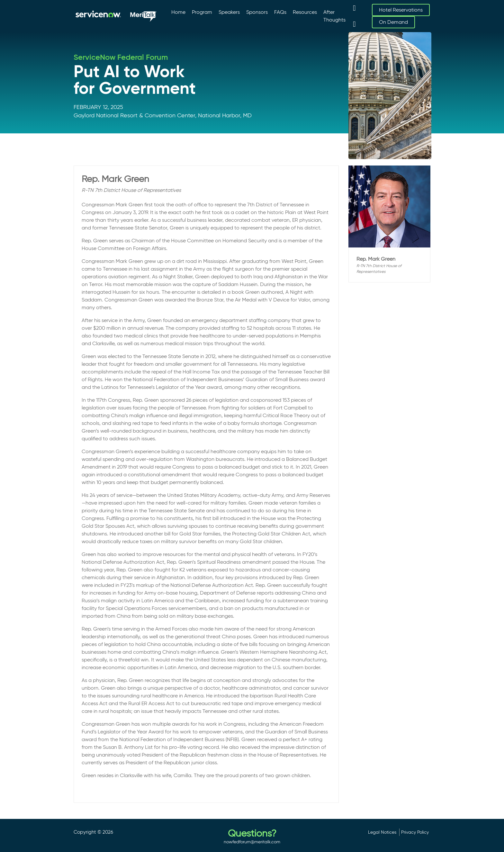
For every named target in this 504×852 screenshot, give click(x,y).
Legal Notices (382, 832)
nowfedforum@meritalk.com (252, 842)
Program (202, 12)
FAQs (280, 12)
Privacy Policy (415, 832)
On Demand (393, 22)
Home (178, 12)
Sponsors (257, 12)
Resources (305, 12)
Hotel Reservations (401, 10)
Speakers (229, 12)
